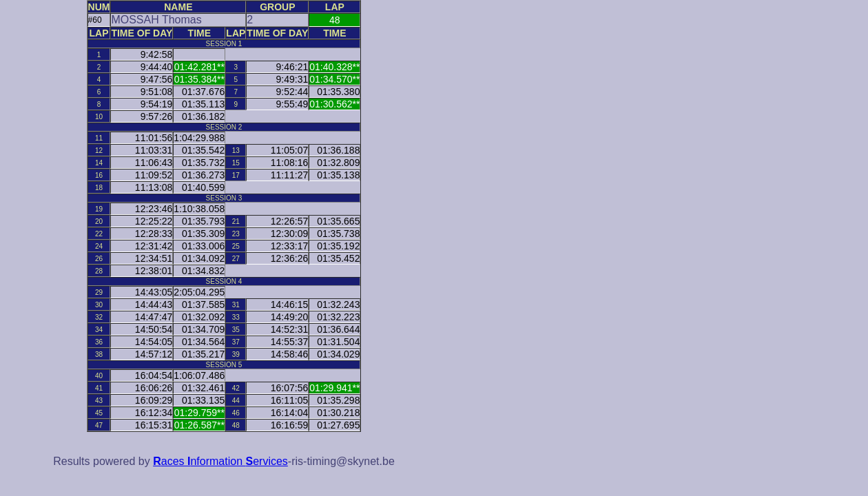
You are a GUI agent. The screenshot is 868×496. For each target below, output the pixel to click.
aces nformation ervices (220, 461)
